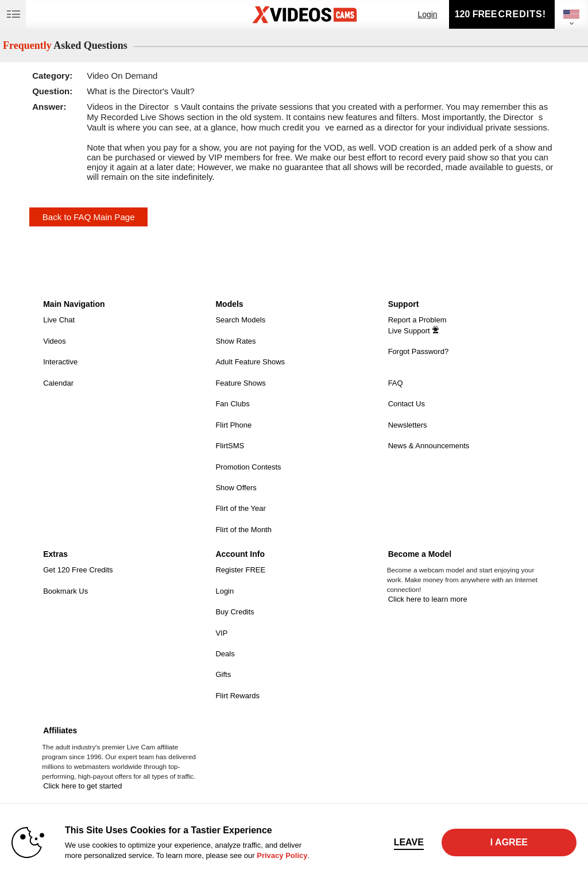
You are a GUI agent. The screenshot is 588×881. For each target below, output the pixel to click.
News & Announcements (429, 446)
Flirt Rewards (237, 696)
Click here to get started (82, 786)
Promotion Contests (248, 467)
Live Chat (59, 320)
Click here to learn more (428, 599)
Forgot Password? (419, 351)
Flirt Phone (233, 425)
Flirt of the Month (243, 530)
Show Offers (236, 488)
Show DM (0, 292)
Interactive (60, 362)
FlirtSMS (230, 446)
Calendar (58, 383)
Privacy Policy (282, 855)
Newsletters (408, 425)
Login (427, 14)
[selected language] (571, 14)
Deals (225, 654)
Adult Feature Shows (250, 362)
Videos (55, 341)
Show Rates (235, 341)
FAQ (396, 383)
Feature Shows (240, 383)
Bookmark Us (65, 591)
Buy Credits (235, 612)
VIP (221, 633)
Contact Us (407, 404)
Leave (409, 842)
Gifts (223, 674)
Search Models (240, 320)
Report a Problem (417, 320)
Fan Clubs (232, 404)
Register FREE (240, 570)
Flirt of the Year (240, 508)
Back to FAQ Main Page (89, 217)
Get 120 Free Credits (78, 570)
